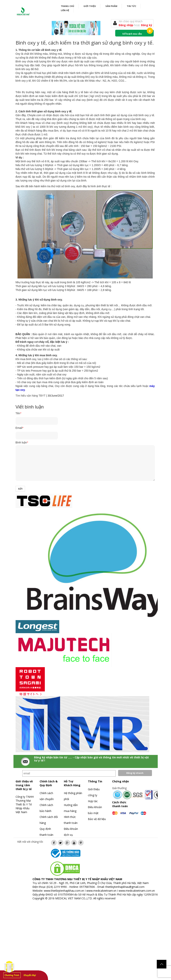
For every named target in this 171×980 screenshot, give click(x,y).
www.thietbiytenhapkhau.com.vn (64, 891)
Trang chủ (67, 6)
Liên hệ (65, 10)
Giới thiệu (90, 6)
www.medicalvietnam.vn (101, 891)
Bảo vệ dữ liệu (97, 819)
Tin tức (131, 6)
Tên (18, 413)
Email (19, 428)
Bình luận (22, 442)
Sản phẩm (111, 6)
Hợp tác (93, 801)
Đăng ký (147, 25)
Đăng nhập (126, 25)
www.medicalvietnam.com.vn (137, 891)
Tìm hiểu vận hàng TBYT (31, 396)
